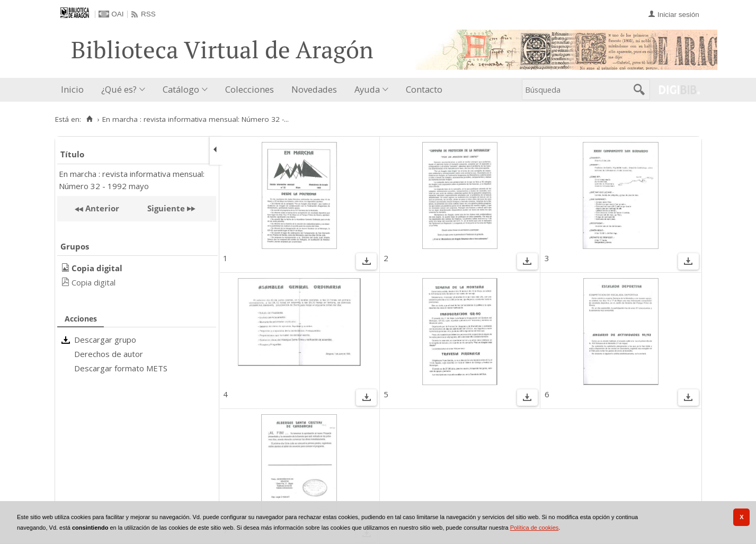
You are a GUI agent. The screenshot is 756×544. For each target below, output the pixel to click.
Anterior (101, 208)
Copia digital (94, 282)
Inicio (72, 89)
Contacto (424, 89)
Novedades (314, 89)
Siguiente (166, 208)
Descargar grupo (105, 340)
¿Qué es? (119, 89)
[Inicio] (90, 119)
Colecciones (250, 89)
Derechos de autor (109, 354)
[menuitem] (75, 90)
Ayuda (367, 89)
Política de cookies (535, 528)
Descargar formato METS (121, 368)
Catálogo (181, 89)
